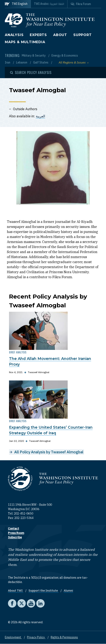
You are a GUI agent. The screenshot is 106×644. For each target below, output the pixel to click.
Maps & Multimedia (25, 42)
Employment (13, 637)
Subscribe (15, 537)
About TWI (16, 591)
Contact (14, 529)
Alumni (68, 591)
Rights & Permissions (64, 637)
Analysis (14, 35)
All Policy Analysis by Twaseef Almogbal (49, 452)
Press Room (16, 533)
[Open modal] (31, 72)
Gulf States (41, 62)
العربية (40, 116)
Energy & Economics (65, 56)
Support (83, 35)
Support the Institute (43, 591)
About (60, 35)
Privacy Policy (36, 637)
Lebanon (22, 62)
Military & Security (34, 56)
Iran (8, 62)
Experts (38, 35)
